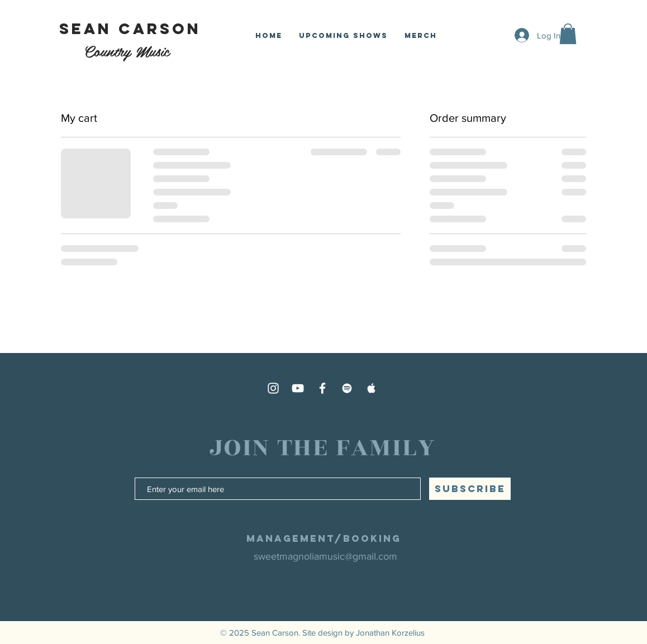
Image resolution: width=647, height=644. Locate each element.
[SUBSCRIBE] (470, 489)
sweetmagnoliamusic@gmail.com (325, 556)
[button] (568, 34)
